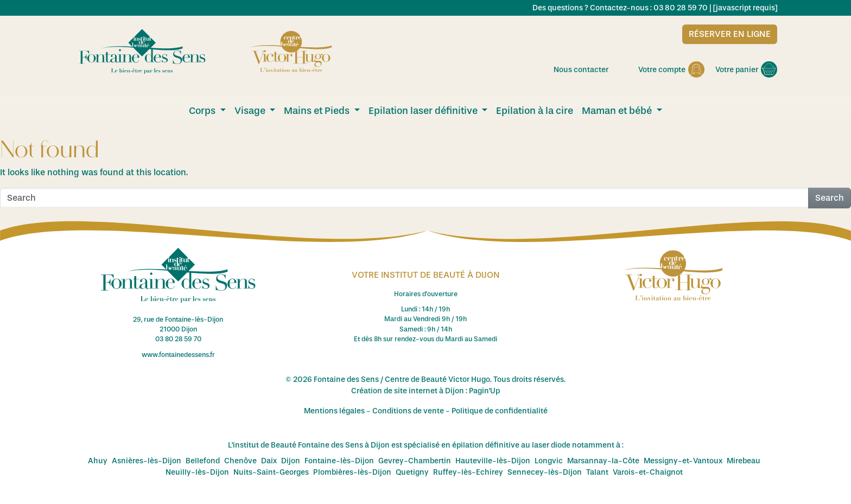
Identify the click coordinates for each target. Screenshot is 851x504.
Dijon (291, 461)
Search (830, 198)
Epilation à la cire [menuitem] (535, 111)
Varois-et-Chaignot (648, 472)
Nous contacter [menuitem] (590, 69)
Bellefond (203, 461)
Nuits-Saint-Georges (271, 472)
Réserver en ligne (730, 34)
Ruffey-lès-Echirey (468, 472)
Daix (269, 461)
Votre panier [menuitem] (746, 69)
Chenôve (240, 461)
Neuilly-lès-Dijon (197, 472)
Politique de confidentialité (500, 411)
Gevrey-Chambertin (415, 461)
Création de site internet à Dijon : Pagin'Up (426, 391)
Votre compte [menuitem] (671, 69)
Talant (597, 472)
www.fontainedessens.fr (178, 355)
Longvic (549, 461)
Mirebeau (744, 461)
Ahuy (98, 461)
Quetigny (412, 472)
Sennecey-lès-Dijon (545, 472)
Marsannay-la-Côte (603, 461)
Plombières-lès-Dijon (352, 472)
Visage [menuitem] (251, 111)
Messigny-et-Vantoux (683, 461)
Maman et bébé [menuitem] (618, 111)
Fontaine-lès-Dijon (339, 461)
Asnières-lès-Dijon (147, 461)
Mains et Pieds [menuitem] (318, 111)
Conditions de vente (408, 411)
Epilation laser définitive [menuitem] (424, 111)
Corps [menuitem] (203, 111)
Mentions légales (334, 411)
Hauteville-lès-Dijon (493, 461)
